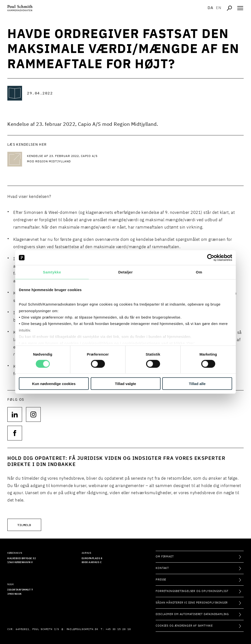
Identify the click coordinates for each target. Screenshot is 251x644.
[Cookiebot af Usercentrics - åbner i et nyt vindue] (211, 258)
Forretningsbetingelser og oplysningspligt (192, 591)
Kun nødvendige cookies (54, 383)
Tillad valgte (125, 383)
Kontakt (162, 568)
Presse (161, 580)
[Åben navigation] (240, 8)
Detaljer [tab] (125, 272)
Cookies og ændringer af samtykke (184, 626)
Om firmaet (165, 557)
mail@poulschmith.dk (82, 629)
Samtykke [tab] (52, 272)
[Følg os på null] (15, 414)
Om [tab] (199, 272)
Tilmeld (24, 525)
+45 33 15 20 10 (118, 629)
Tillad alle (197, 383)
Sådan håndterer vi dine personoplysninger (192, 603)
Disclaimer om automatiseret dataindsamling (192, 614)
